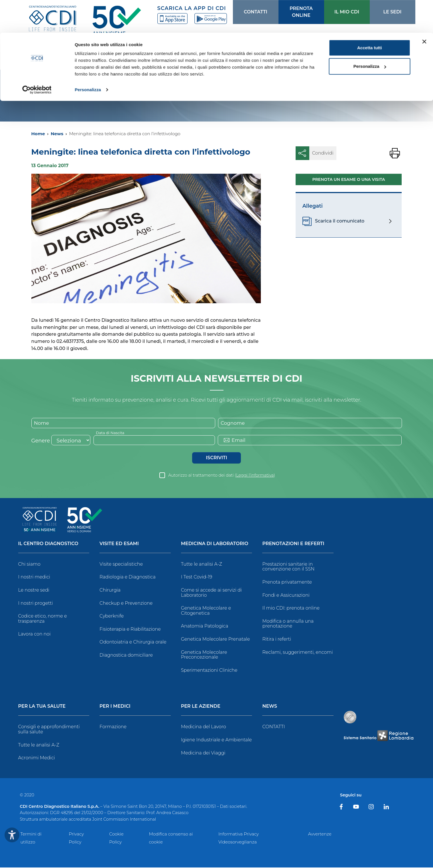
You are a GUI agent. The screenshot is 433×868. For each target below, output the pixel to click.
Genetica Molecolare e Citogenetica (206, 611)
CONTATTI (274, 727)
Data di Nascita (111, 433)
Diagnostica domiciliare (126, 656)
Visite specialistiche (121, 565)
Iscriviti (216, 458)
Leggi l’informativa (255, 476)
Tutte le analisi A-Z (202, 565)
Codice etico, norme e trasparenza (43, 619)
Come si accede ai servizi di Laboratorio (212, 593)
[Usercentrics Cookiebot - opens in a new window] (37, 57)
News (57, 134)
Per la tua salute (42, 707)
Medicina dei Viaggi (203, 753)
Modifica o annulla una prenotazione (288, 624)
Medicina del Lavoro (204, 727)
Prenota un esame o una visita (349, 179)
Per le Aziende (201, 707)
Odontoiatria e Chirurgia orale (133, 643)
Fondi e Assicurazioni (286, 596)
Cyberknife (112, 617)
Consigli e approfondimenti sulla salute (49, 730)
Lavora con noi (34, 635)
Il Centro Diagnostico (48, 544)
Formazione (113, 727)
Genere (41, 441)
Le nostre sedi (34, 591)
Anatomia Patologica (205, 627)
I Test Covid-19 (197, 577)
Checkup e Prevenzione (126, 604)
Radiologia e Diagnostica (128, 577)
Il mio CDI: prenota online (291, 609)
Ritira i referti (277, 640)
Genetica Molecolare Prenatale (216, 640)
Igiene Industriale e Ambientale (216, 740)
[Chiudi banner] (424, 9)
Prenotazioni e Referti (293, 544)
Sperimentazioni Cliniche (209, 671)
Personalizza (88, 57)
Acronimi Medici (37, 758)
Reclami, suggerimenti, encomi (297, 653)
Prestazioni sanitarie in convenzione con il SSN (288, 567)
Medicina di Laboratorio (215, 544)
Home (38, 134)
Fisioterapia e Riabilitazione (130, 630)
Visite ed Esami (119, 544)
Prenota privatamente (287, 583)
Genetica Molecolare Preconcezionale (204, 655)
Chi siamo (29, 565)
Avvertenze (320, 834)
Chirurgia (110, 591)
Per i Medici (115, 707)
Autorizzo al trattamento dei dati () (222, 476)
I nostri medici (34, 577)
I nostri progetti (36, 604)
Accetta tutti (370, 15)
